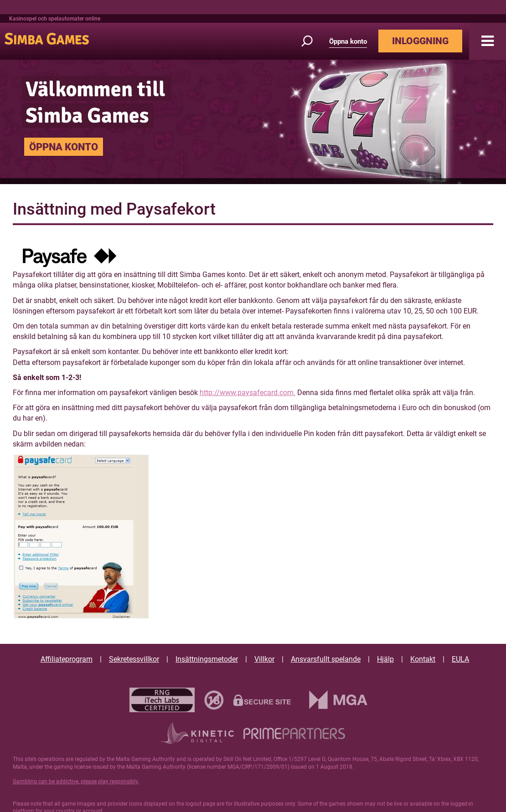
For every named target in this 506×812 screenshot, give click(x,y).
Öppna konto (348, 41)
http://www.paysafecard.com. (248, 393)
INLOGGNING (420, 41)
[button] (488, 41)
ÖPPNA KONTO (64, 147)
